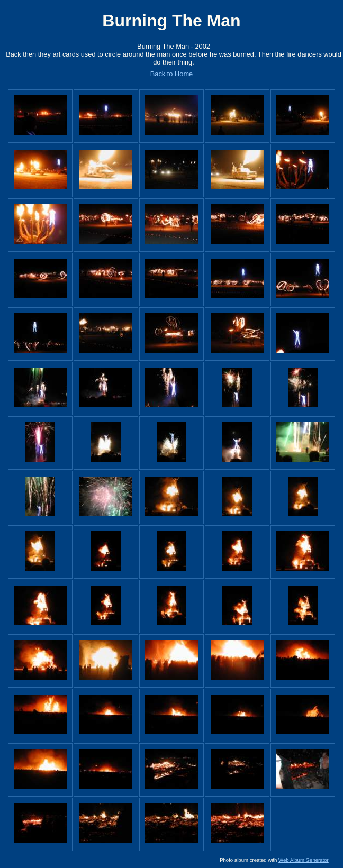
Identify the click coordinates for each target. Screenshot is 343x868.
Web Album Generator (304, 860)
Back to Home (171, 74)
